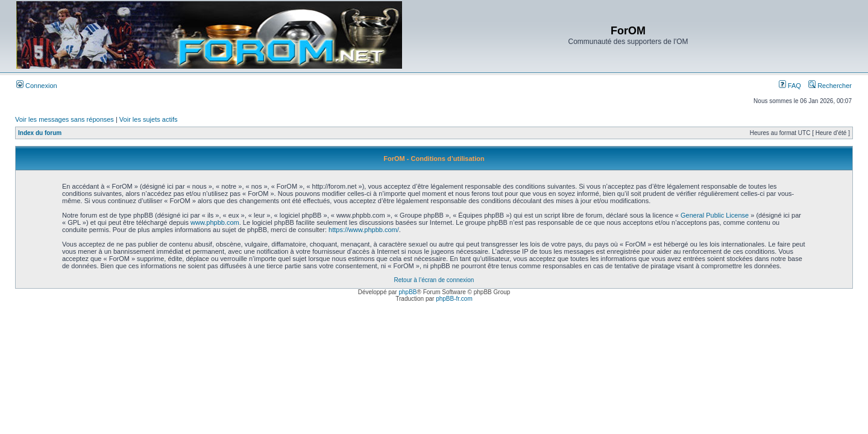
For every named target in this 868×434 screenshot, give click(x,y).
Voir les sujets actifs (149, 119)
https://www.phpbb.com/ (364, 230)
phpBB (407, 292)
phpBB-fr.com (454, 299)
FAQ (790, 86)
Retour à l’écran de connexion (434, 280)
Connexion (37, 86)
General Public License (715, 215)
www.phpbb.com (215, 222)
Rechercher (830, 86)
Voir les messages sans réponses (64, 119)
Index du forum (40, 133)
